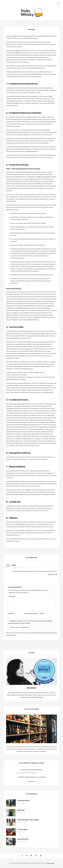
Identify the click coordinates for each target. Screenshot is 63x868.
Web (42, 613)
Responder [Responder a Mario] (51, 574)
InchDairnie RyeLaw (23, 800)
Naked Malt (21, 810)
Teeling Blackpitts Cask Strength (28, 820)
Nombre (12, 613)
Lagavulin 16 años (23, 839)
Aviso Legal (50, 863)
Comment (12, 596)
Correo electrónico (31, 613)
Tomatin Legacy (22, 829)
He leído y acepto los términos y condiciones (32, 777)
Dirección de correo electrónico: (31, 770)
